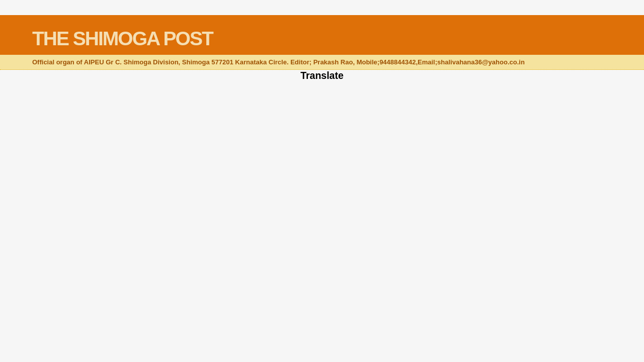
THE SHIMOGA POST (123, 38)
